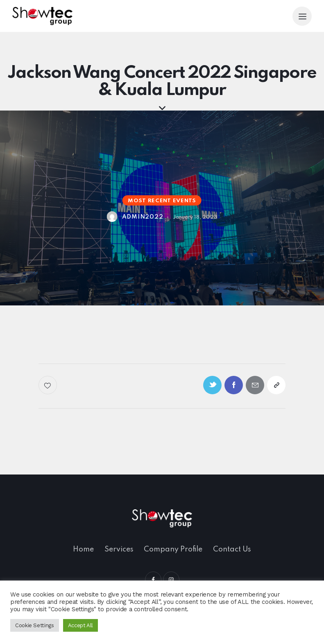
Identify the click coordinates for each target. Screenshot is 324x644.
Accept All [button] (80, 625)
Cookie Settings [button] (35, 625)
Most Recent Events (162, 201)
